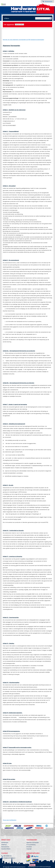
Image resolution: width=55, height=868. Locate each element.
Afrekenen (4, 845)
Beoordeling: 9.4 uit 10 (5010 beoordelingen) (39, 867)
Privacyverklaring (31, 845)
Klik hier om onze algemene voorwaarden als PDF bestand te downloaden (23, 40)
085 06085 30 (7, 856)
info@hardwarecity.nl (9, 858)
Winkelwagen (49, 1)
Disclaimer (29, 847)
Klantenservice (5, 847)
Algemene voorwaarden (33, 843)
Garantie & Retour (6, 849)
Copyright (29, 849)
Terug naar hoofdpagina (10, 820)
